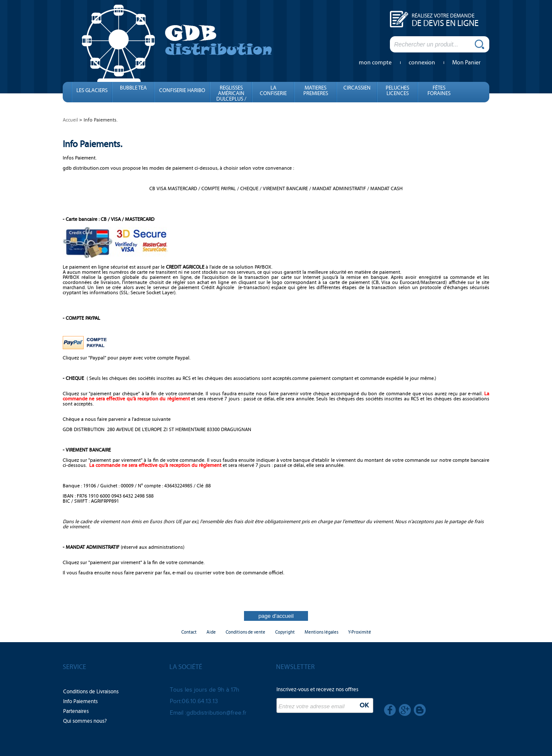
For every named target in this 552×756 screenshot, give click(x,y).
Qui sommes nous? (85, 721)
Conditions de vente (245, 632)
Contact (189, 632)
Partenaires (76, 711)
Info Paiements (80, 701)
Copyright (285, 632)
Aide (211, 632)
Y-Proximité (360, 632)
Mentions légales (321, 632)
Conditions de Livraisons (91, 692)
